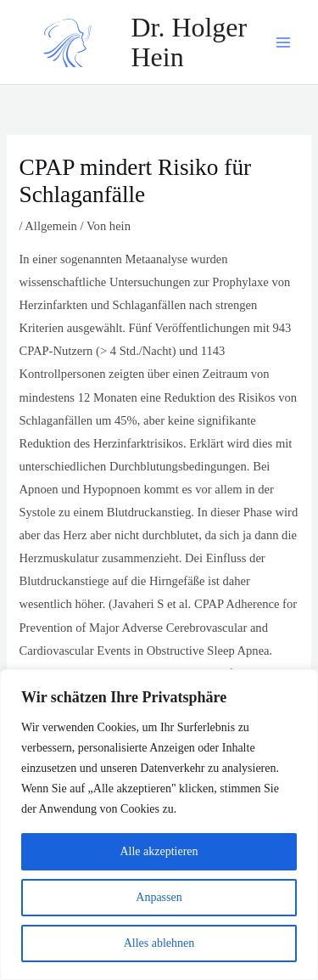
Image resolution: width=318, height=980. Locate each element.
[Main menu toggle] (283, 42)
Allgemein (51, 226)
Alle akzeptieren (159, 851)
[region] (159, 825)
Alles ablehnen (159, 943)
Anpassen (159, 897)
